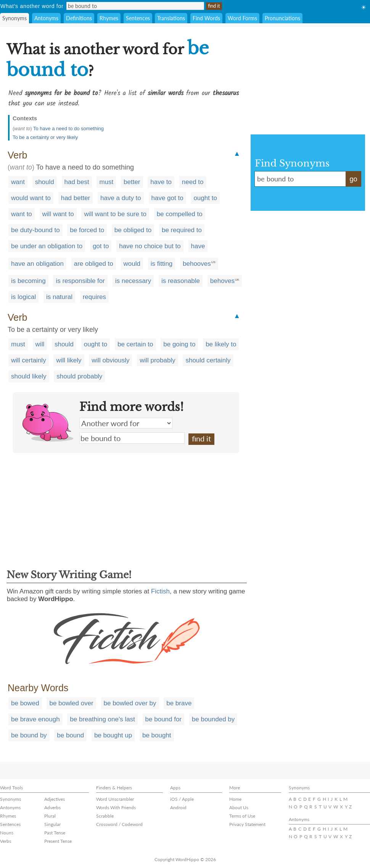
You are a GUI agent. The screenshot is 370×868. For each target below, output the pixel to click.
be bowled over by (130, 703)
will (40, 344)
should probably (79, 376)
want (18, 182)
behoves (222, 281)
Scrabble (105, 816)
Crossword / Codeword (119, 824)
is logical (23, 297)
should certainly (208, 360)
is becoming (28, 281)
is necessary (133, 281)
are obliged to (94, 264)
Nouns (7, 833)
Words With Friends (116, 807)
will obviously (110, 360)
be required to (182, 230)
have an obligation (37, 264)
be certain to (135, 344)
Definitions (79, 18)
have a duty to (121, 198)
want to (22, 214)
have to (161, 182)
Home (235, 799)
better (132, 182)
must (106, 182)
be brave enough (35, 719)
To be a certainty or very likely (45, 137)
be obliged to (133, 230)
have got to (167, 198)
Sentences (138, 18)
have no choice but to (150, 246)
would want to (31, 198)
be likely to (221, 344)
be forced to (87, 230)
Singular (52, 824)
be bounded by (213, 719)
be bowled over (71, 703)
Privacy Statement (247, 824)
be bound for (163, 719)
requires (94, 297)
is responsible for (80, 281)
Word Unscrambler (115, 799)
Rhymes (109, 18)
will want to (58, 214)
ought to (205, 198)
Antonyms (46, 18)
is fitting (162, 264)
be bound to (132, 438)
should (45, 182)
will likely (69, 360)
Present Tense (58, 841)
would (132, 264)
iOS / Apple (182, 799)
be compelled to (180, 214)
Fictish (160, 591)
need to (193, 182)
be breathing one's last (102, 719)
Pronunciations (282, 18)
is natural (59, 297)
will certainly (29, 360)
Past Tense (55, 833)
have (198, 246)
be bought (157, 735)
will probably (158, 360)
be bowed (25, 703)
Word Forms (242, 18)
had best (77, 182)
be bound (70, 735)
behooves (197, 264)
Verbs (6, 841)
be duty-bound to (35, 230)
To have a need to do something (68, 129)
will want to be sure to (115, 214)
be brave (179, 703)
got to (101, 246)
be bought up (113, 735)
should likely (29, 376)
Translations (171, 18)
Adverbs (52, 807)
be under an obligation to (47, 246)
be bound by (29, 735)
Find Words (206, 18)
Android (178, 807)
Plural (50, 816)
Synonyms (14, 18)
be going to (179, 344)
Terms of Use (242, 816)
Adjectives (55, 799)
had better (76, 198)
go (353, 179)
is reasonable (181, 281)
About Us (239, 807)
